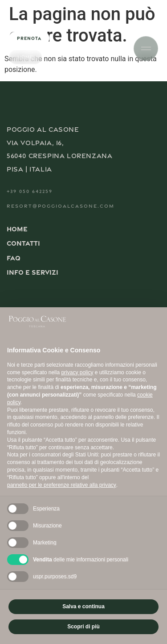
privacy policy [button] (77, 372)
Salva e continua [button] (83, 606)
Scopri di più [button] (83, 627)
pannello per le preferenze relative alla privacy (62, 485)
